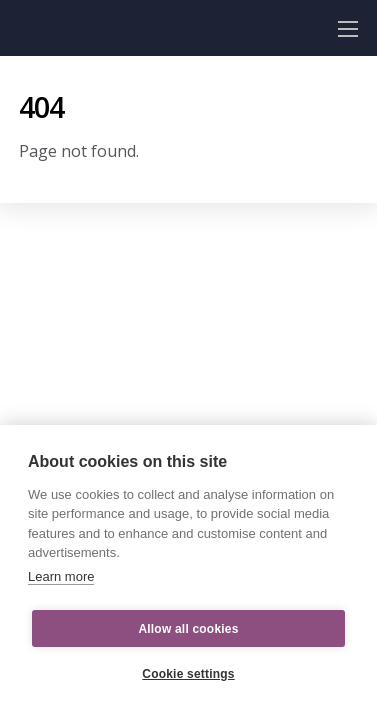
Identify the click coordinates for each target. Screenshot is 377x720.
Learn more (61, 576)
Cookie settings (188, 674)
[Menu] (348, 28)
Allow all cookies (188, 629)
